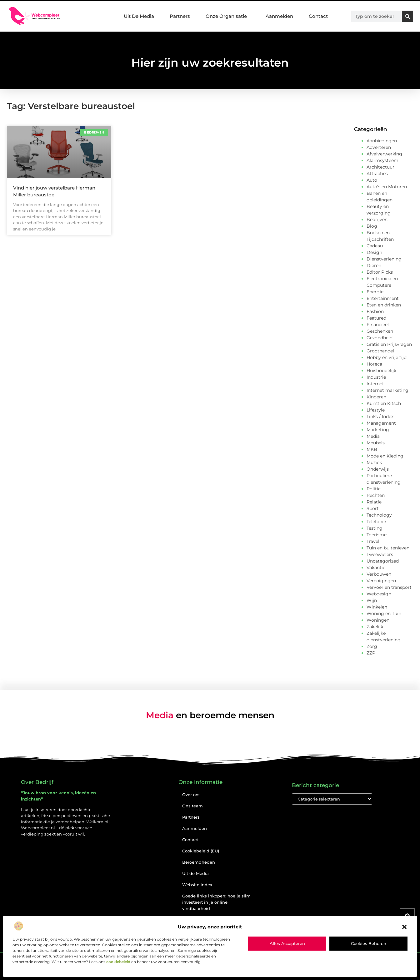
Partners (180, 16)
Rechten (376, 495)
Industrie (376, 377)
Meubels (376, 443)
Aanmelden (279, 16)
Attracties (377, 174)
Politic (374, 489)
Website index (197, 885)
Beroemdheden (199, 862)
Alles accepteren (287, 943)
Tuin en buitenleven (388, 548)
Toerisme (377, 535)
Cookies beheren (369, 943)
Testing (375, 528)
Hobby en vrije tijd (387, 357)
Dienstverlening (384, 259)
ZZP (371, 653)
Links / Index (380, 417)
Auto (372, 180)
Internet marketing (387, 390)
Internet (375, 384)
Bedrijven (377, 220)
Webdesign (379, 594)
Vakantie (376, 568)
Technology (379, 515)
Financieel (378, 325)
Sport (373, 508)
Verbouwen (379, 574)
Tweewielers (380, 554)
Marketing (378, 430)
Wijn (372, 600)
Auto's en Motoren (387, 187)
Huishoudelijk (381, 371)
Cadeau (375, 246)
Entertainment (383, 298)
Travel (373, 541)
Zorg (372, 646)
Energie (375, 292)
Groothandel (380, 351)
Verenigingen (381, 581)
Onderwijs (378, 469)
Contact (318, 16)
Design (374, 252)
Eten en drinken (384, 305)
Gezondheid (380, 338)
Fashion (375, 311)
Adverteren (379, 147)
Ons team (192, 806)
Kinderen (376, 397)
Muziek (374, 462)
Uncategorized (383, 561)
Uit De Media (139, 16)
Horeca (374, 364)
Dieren (374, 265)
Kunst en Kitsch (384, 403)
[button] (404, 927)
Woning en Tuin (384, 614)
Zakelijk (375, 627)
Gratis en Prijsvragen (389, 344)
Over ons (191, 795)
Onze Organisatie (228, 16)
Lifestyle (376, 410)
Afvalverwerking (384, 154)
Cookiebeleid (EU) (201, 851)
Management (381, 423)
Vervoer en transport (389, 587)
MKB (372, 449)
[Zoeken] (407, 16)
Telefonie (376, 522)
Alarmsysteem (382, 160)
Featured (376, 318)
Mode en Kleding (385, 456)
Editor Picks (380, 272)
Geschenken (380, 331)
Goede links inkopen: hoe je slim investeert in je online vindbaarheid (216, 902)
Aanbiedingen (382, 141)
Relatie (374, 502)
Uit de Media (195, 873)
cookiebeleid (118, 962)
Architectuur (380, 167)
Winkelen (377, 607)
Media (373, 436)
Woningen (378, 620)
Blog (372, 226)
